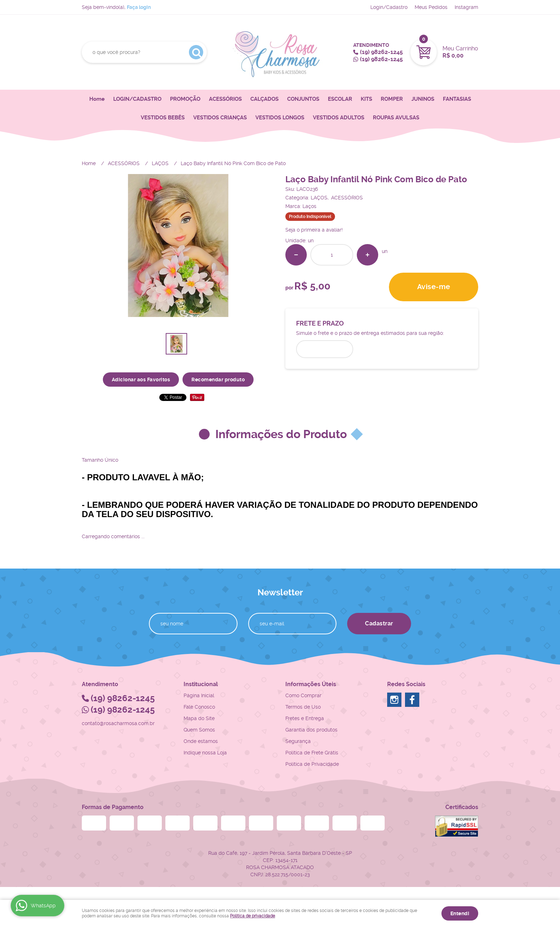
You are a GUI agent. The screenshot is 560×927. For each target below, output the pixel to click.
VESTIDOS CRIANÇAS (220, 118)
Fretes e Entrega (305, 718)
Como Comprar (303, 695)
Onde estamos (201, 741)
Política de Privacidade (312, 764)
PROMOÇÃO (185, 99)
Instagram (466, 7)
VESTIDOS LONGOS (280, 118)
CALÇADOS (264, 99)
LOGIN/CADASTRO (137, 99)
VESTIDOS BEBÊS (163, 118)
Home (97, 99)
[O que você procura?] (196, 52)
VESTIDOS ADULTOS (339, 118)
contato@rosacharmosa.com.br (118, 723)
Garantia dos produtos (311, 730)
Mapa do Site (199, 718)
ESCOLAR (340, 99)
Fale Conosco (199, 707)
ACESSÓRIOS (225, 99)
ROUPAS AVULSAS (396, 118)
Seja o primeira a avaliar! (314, 230)
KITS (366, 99)
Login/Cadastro (389, 7)
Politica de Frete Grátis (312, 753)
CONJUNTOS (303, 99)
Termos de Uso (303, 707)
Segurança (298, 741)
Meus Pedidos (431, 7)
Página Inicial (199, 695)
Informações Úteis (311, 684)
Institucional (201, 684)
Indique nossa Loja (205, 753)
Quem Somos (199, 730)
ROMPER (392, 99)
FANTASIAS (457, 99)
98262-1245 (381, 52)
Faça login (139, 7)
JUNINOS (423, 99)
